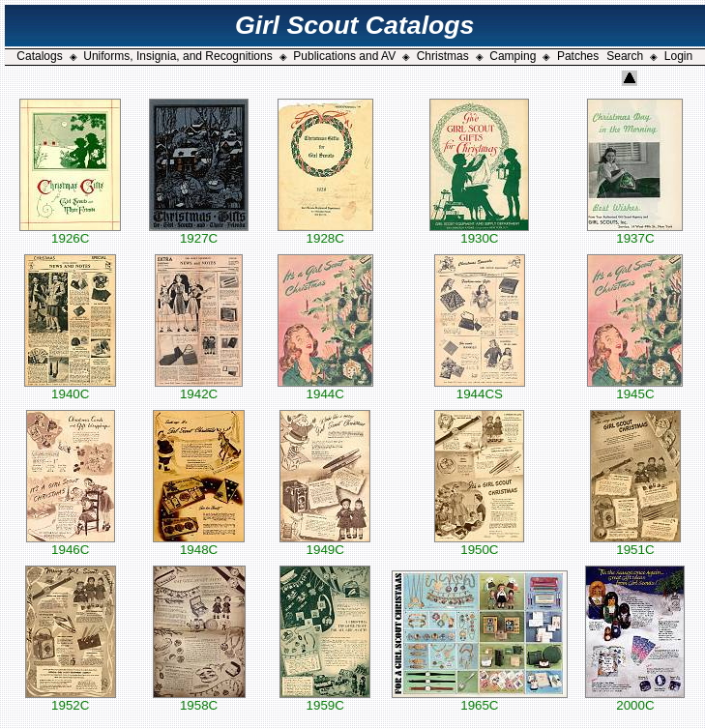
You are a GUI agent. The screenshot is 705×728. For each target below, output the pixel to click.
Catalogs (39, 56)
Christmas (443, 56)
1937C (635, 233)
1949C (325, 544)
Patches (578, 56)
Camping (513, 56)
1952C (71, 699)
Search (625, 56)
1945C (635, 388)
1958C (199, 699)
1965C (480, 699)
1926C (70, 233)
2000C (635, 699)
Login (678, 56)
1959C (325, 699)
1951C (635, 544)
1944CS (480, 388)
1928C (325, 233)
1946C (71, 544)
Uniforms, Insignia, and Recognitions (177, 56)
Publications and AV (344, 56)
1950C (479, 544)
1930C (479, 233)
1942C (199, 388)
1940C (70, 388)
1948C (199, 544)
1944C (325, 388)
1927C (199, 233)
